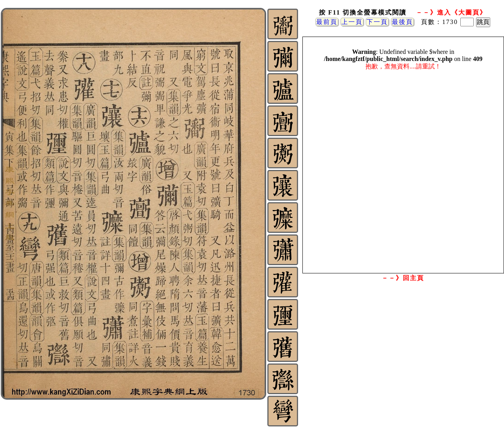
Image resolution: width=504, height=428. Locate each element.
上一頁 (352, 22)
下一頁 (377, 22)
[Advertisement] (403, 347)
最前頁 (327, 22)
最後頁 (402, 22)
